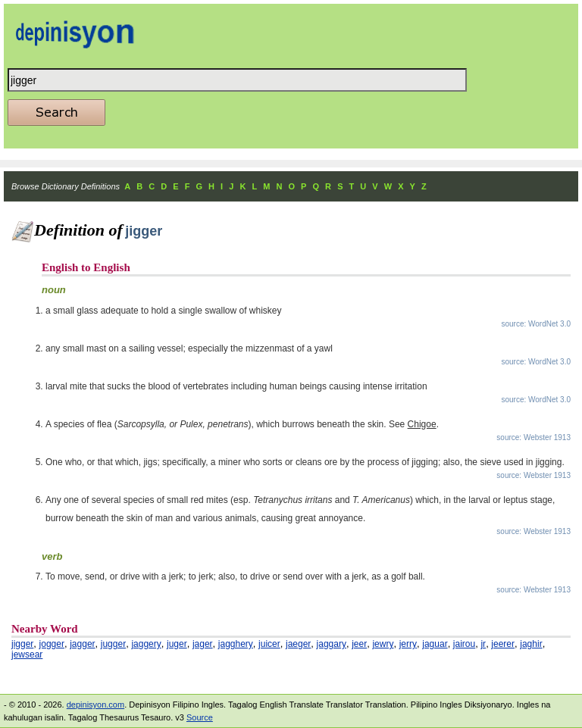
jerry (408, 644)
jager (203, 644)
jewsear (27, 655)
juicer (269, 644)
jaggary (332, 644)
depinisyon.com (95, 705)
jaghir (531, 644)
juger (177, 644)
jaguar (435, 644)
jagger (82, 644)
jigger (22, 644)
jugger (113, 644)
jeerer (503, 644)
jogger (52, 644)
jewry (383, 644)
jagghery (236, 644)
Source (200, 717)
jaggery (146, 644)
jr (483, 644)
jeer (359, 644)
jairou (464, 644)
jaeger (298, 644)
